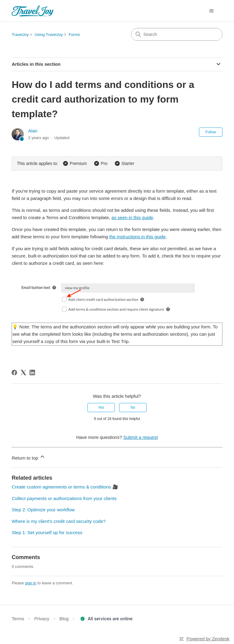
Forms (74, 35)
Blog (64, 619)
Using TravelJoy (48, 35)
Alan (33, 131)
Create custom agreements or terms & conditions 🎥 (65, 487)
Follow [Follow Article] (211, 132)
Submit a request (140, 437)
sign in (31, 583)
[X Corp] (23, 373)
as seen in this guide (132, 217)
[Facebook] (14, 373)
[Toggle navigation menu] (212, 11)
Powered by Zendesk (208, 639)
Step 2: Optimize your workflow (43, 510)
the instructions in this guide (138, 237)
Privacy (42, 619)
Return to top (28, 457)
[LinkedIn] (32, 373)
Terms (18, 619)
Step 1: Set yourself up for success (47, 532)
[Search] (177, 34)
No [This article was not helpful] (133, 408)
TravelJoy (20, 35)
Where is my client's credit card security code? (58, 521)
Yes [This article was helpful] (101, 408)
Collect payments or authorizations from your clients (64, 498)
